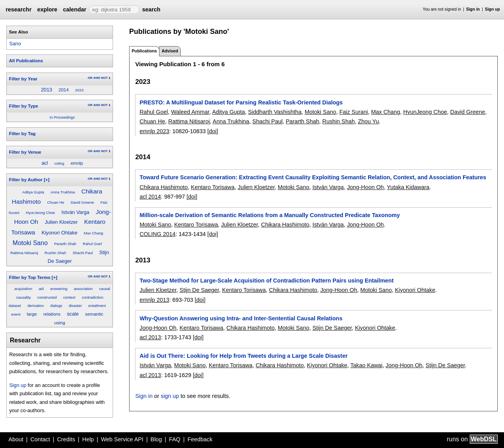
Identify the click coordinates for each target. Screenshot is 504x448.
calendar (75, 9)
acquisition (23, 289)
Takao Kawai (367, 365)
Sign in (473, 9)
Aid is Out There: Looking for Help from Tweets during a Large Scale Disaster (243, 356)
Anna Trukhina (63, 192)
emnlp (77, 163)
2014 (64, 90)
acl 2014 (150, 197)
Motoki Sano (30, 243)
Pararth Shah (65, 244)
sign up (170, 396)
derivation (36, 306)
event (16, 314)
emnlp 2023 (154, 131)
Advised (170, 51)
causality (23, 297)
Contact (40, 439)
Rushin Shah (55, 253)
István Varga (75, 212)
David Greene (82, 202)
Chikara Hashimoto (163, 187)
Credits (66, 439)
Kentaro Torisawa (213, 187)
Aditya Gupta (33, 192)
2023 (79, 90)
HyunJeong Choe (41, 213)
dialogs (56, 306)
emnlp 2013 (154, 300)
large (32, 314)
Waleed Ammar (190, 112)
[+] (46, 180)
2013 (46, 90)
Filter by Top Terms (30, 277)
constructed (47, 297)
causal (105, 289)
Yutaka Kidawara (408, 187)
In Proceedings (62, 117)
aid (41, 289)
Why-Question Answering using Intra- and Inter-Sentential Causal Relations (241, 318)
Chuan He (56, 202)
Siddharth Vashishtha (275, 112)
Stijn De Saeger (199, 290)
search (151, 9)
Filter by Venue (25, 152)
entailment (97, 306)
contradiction (93, 297)
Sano (15, 44)
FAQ (175, 439)
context (69, 297)
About (16, 439)
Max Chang (94, 233)
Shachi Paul (82, 253)
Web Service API (122, 439)
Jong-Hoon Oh (365, 187)
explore (47, 9)
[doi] (213, 131)
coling (59, 163)
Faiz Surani (354, 112)
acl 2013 (150, 337)
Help (88, 439)
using (60, 323)
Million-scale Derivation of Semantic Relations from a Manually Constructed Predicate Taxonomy (270, 215)
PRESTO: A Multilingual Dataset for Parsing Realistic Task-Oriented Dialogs (241, 102)
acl (44, 163)
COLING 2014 (157, 234)
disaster (75, 306)
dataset (15, 306)
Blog (156, 439)
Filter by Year (23, 79)
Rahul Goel (92, 244)
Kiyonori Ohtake (59, 233)
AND (97, 78)
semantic (94, 314)
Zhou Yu (368, 121)
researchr (19, 9)
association (83, 289)
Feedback (200, 439)
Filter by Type (24, 106)
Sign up (493, 9)
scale (73, 314)
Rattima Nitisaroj (24, 253)
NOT (105, 78)
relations (52, 314)
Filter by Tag (22, 134)
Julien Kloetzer (61, 222)
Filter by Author (26, 180)
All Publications (26, 61)
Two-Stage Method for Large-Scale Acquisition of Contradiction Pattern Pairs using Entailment (266, 281)
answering (59, 289)
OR (90, 78)
